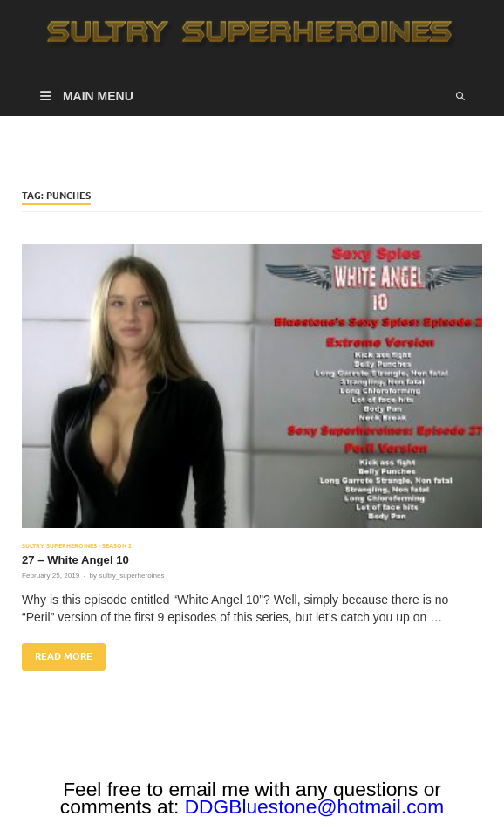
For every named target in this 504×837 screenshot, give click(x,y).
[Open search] (460, 96)
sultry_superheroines (131, 576)
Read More (57, 653)
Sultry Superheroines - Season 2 (77, 546)
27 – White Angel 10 (75, 560)
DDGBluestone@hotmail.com (314, 806)
